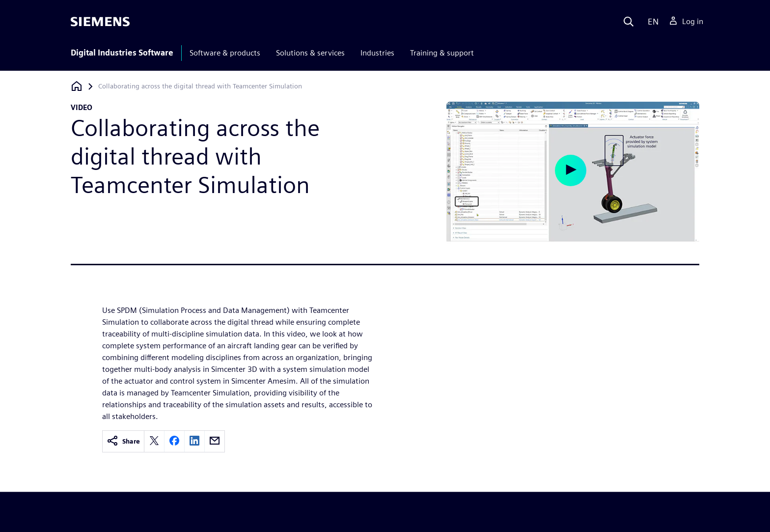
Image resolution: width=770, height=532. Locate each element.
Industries (377, 53)
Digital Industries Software (122, 53)
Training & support (442, 53)
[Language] (651, 22)
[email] (215, 441)
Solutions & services (310, 53)
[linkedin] (194, 441)
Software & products (225, 53)
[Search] (629, 22)
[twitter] (154, 441)
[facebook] (174, 441)
